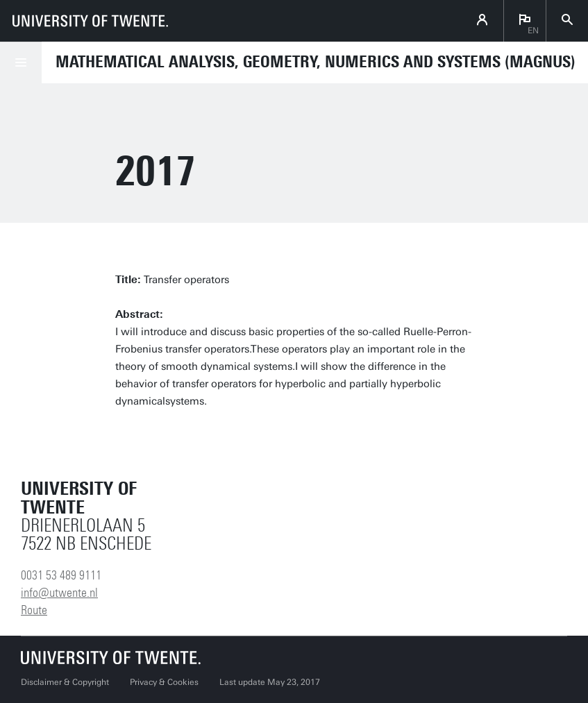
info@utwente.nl (59, 593)
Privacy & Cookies (164, 682)
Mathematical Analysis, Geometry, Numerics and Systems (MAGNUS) (316, 62)
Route (34, 610)
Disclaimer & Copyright (65, 682)
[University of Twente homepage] (90, 21)
